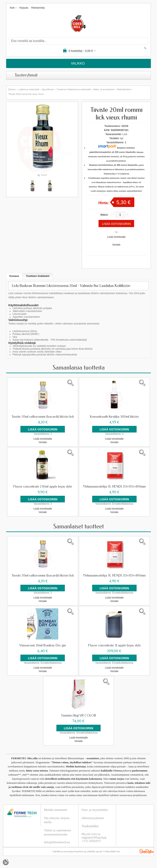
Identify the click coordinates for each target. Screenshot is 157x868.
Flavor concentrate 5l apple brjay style (114, 645)
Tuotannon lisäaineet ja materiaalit (73, 89)
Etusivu (12, 89)
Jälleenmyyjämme (93, 818)
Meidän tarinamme (56, 810)
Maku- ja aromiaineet (104, 89)
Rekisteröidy (38, 8)
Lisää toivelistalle (116, 237)
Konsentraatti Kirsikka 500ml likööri (114, 417)
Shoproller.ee (147, 851)
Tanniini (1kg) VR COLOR (79, 715)
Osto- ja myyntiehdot (95, 810)
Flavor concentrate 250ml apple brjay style (43, 487)
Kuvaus (14, 276)
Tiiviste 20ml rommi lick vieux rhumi (26, 94)
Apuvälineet (48, 89)
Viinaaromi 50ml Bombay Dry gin (43, 645)
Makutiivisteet (124, 89)
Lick (125, 134)
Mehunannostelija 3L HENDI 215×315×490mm (114, 487)
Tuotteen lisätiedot (38, 276)
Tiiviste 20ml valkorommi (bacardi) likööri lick (43, 417)
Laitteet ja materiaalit (29, 89)
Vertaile (116, 245)
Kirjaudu (24, 8)
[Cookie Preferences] (6, 862)
